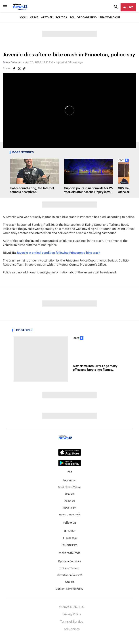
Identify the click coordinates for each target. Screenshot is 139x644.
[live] (128, 7)
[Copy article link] (24, 69)
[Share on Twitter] (19, 69)
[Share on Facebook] (14, 69)
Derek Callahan (12, 62)
